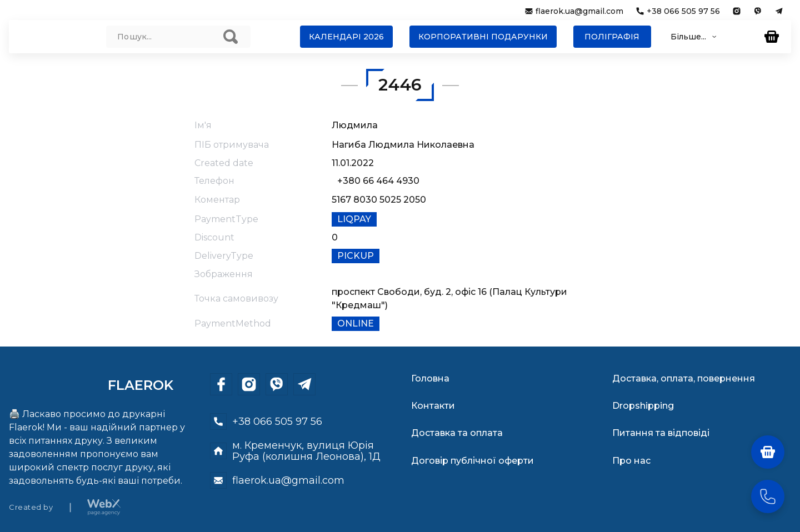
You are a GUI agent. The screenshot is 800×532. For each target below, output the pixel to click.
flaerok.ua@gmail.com (579, 11)
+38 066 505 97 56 (683, 11)
